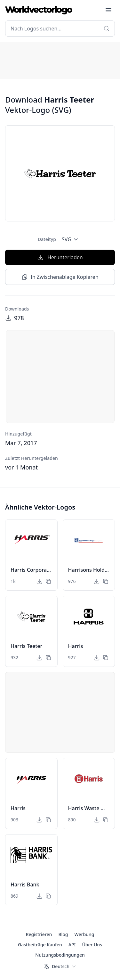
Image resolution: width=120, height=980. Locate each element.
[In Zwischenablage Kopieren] (48, 581)
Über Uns (92, 945)
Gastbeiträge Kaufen (40, 945)
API (72, 945)
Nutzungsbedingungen (60, 955)
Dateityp (47, 239)
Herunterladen (60, 257)
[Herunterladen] (39, 581)
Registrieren (39, 934)
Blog (63, 934)
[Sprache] (60, 967)
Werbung (84, 934)
